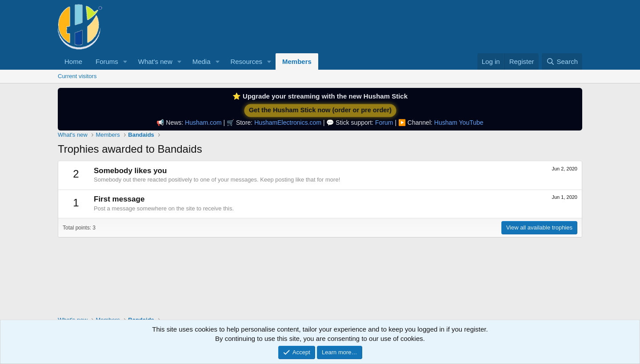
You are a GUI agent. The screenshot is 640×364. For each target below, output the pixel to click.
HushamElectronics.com (288, 123)
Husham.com (203, 123)
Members (297, 61)
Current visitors (77, 76)
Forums (107, 61)
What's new (155, 61)
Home (73, 61)
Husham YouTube (459, 123)
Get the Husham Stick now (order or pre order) (320, 110)
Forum (384, 123)
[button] (125, 61)
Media (202, 61)
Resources (246, 61)
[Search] (562, 61)
